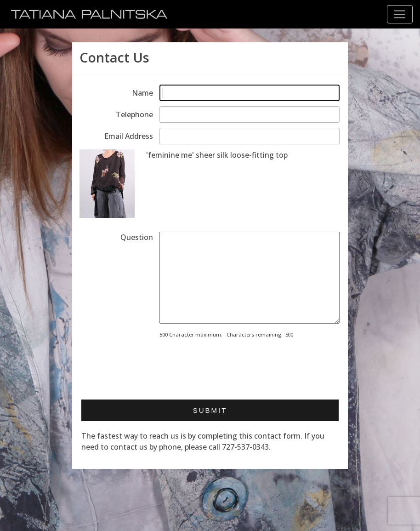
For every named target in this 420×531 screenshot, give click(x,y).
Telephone (134, 114)
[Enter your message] (250, 278)
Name (142, 93)
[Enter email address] (250, 136)
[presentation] (229, 366)
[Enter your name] (250, 93)
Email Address (129, 136)
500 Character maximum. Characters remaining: (221, 334)
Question (137, 237)
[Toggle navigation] (400, 14)
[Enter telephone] (250, 114)
